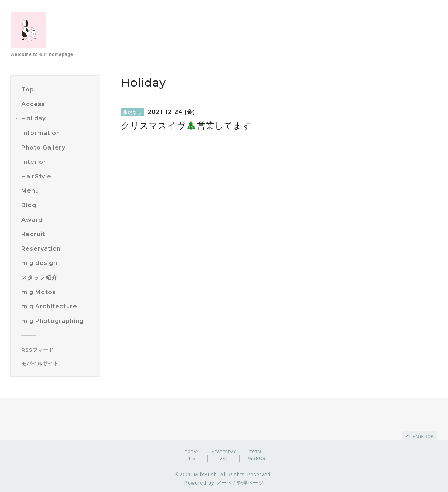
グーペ (224, 483)
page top (419, 435)
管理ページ (250, 483)
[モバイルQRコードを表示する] (58, 363)
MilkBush (205, 475)
